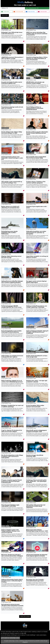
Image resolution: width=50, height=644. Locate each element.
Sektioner (5, 8)
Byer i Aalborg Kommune (32, 8)
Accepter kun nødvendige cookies (10, 638)
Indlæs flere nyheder (25, 616)
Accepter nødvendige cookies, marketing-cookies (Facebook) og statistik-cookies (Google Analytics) (24, 642)
